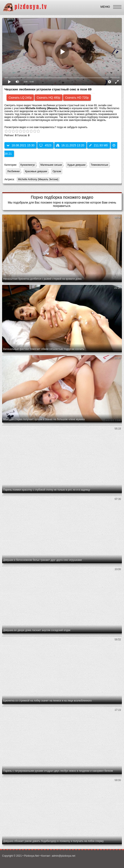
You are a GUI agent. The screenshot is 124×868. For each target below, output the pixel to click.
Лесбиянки (13, 171)
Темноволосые (100, 165)
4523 (45, 145)
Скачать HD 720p (77, 98)
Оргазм (57, 171)
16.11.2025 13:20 (70, 145)
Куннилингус (28, 165)
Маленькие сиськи (51, 165)
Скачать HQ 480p (48, 98)
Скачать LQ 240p (20, 98)
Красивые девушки (36, 171)
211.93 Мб (98, 145)
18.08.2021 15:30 (20, 145)
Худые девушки (76, 165)
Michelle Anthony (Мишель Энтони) (38, 180)
